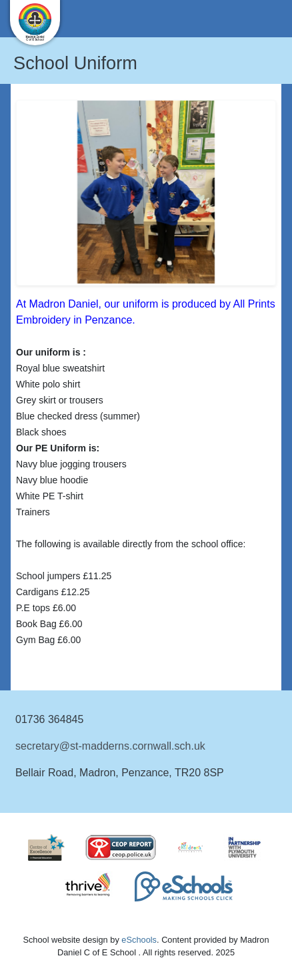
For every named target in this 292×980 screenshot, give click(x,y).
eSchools (139, 940)
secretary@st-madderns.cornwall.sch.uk (110, 746)
